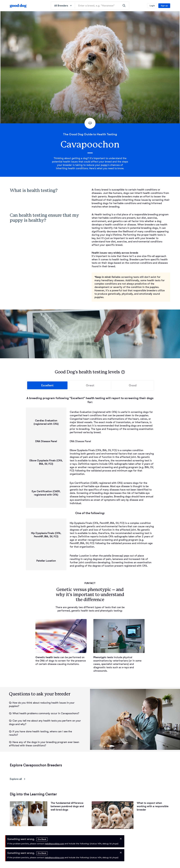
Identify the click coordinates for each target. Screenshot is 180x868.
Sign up (164, 6)
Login (152, 6)
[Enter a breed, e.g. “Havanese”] (102, 6)
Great (90, 385)
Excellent (47, 385)
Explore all (18, 779)
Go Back (42, 839)
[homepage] (18, 6)
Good (133, 385)
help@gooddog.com (54, 844)
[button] (123, 372)
